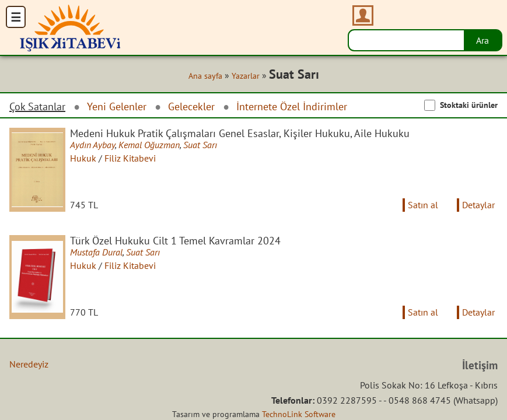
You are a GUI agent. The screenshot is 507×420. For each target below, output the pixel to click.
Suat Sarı (200, 145)
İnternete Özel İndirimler (292, 106)
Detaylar (478, 205)
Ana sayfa (205, 76)
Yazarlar (246, 76)
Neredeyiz (29, 364)
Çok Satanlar (37, 107)
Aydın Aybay (92, 145)
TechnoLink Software (299, 414)
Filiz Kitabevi (130, 158)
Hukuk (83, 158)
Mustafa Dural (96, 252)
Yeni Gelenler (117, 106)
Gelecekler (191, 106)
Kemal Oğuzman (149, 145)
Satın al (423, 205)
